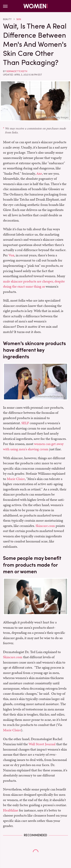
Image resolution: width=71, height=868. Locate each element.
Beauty (7, 19)
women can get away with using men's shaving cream (33, 446)
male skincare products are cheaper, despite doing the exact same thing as (34, 284)
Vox (11, 255)
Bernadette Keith (17, 71)
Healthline (11, 810)
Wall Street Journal (42, 744)
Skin (19, 19)
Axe (39, 173)
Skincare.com (45, 526)
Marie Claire (16, 479)
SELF (25, 423)
